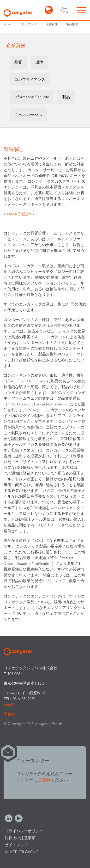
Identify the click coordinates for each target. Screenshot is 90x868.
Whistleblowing (22, 852)
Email (8, 704)
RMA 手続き (19, 214)
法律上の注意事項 (20, 838)
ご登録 (44, 780)
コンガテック (29, 24)
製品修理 (72, 24)
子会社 (9, 714)
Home (8, 24)
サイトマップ (16, 845)
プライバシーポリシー (24, 831)
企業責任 (52, 24)
